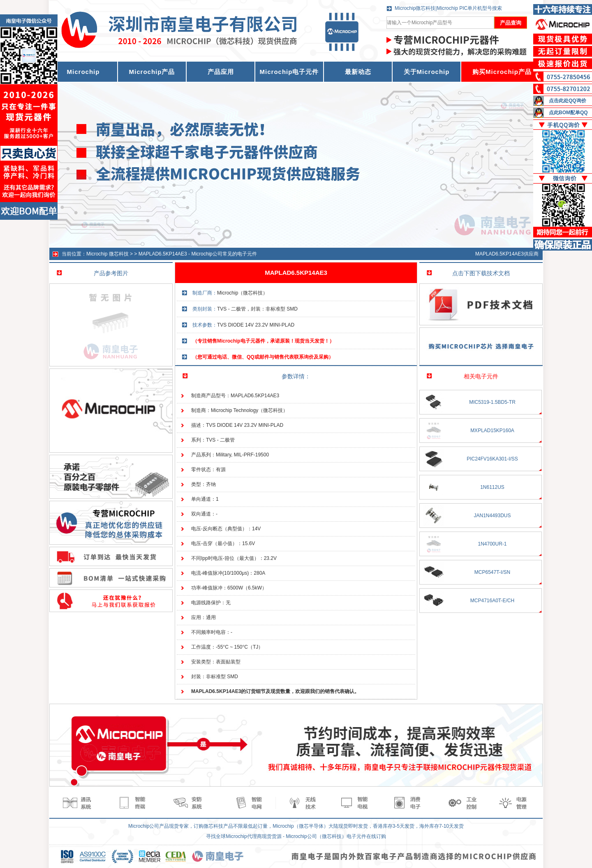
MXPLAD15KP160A (492, 431)
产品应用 (221, 72)
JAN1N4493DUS (492, 516)
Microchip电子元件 (289, 72)
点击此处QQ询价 (568, 101)
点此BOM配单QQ (568, 113)
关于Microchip (427, 72)
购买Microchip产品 (502, 72)
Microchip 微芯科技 (108, 254)
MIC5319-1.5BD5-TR (492, 402)
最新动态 (358, 72)
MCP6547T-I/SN (492, 572)
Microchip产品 (152, 72)
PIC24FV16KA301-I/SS (492, 459)
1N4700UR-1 (492, 544)
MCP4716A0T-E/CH (492, 601)
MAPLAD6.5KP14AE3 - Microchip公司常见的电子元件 (198, 254)
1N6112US (492, 487)
